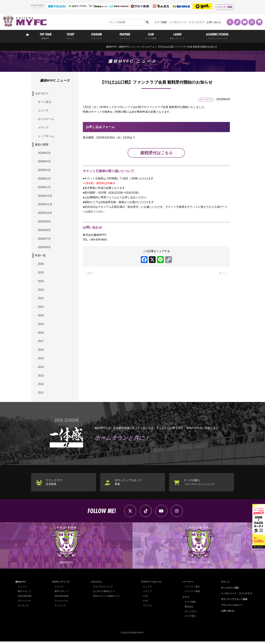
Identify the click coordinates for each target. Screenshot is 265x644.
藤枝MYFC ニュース (129, 47)
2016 (41, 352)
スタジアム (96, 584)
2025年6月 (44, 248)
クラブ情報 (160, 22)
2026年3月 (44, 171)
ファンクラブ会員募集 (54, 484)
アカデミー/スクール (151, 584)
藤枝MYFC (111, 47)
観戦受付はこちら (156, 153)
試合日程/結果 (25, 598)
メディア (43, 128)
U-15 (145, 603)
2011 (41, 395)
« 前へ (90, 273)
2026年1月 (44, 188)
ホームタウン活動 (230, 590)
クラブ (186, 599)
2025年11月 (45, 205)
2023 (41, 291)
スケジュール (24, 603)
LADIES (177, 36)
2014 (41, 369)
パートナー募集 (224, 7)
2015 (41, 360)
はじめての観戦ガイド (104, 594)
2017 (41, 343)
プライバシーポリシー (232, 607)
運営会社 (189, 609)
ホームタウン (191, 614)
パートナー (188, 584)
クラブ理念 (190, 618)
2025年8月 (44, 231)
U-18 (145, 598)
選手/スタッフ (25, 594)
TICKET (70, 36)
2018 (41, 334)
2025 (41, 274)
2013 (41, 377)
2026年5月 (44, 153)
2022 (41, 300)
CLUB (151, 36)
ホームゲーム (148, 47)
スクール (147, 608)
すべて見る (45, 102)
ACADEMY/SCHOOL (217, 36)
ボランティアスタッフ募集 (128, 484)
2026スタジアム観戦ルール (106, 598)
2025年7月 (44, 240)
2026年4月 (44, 162)
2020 (41, 317)
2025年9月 (44, 222)
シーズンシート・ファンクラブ (186, 22)
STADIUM (96, 36)
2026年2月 (44, 179)
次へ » (223, 273)
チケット (225, 584)
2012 (41, 386)
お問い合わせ (214, 22)
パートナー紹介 (192, 589)
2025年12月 (45, 197)
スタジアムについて (103, 589)
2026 (41, 265)
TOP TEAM (46, 36)
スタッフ (147, 594)
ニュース (43, 111)
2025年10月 (45, 214)
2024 (41, 282)
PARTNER (125, 36)
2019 (41, 326)
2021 (41, 308)
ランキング (23, 608)
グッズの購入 (200, 484)
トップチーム (46, 137)
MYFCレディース (61, 584)
